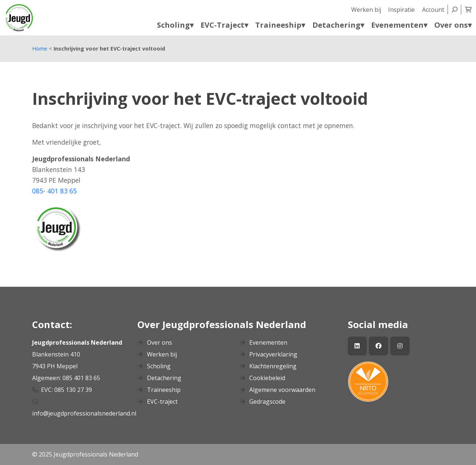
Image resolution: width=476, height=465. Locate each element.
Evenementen (263, 342)
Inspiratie (401, 10)
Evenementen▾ (399, 25)
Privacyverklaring (268, 354)
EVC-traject (157, 402)
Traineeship (159, 390)
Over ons (155, 342)
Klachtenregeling (268, 366)
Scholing (154, 366)
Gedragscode (263, 402)
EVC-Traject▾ (224, 25)
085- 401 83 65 (54, 191)
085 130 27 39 (73, 390)
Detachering (159, 378)
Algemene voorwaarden (278, 390)
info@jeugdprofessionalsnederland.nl (85, 413)
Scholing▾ (175, 25)
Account (433, 10)
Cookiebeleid (262, 378)
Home (40, 49)
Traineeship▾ (280, 25)
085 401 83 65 (82, 378)
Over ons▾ (453, 25)
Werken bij (366, 10)
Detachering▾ (338, 25)
